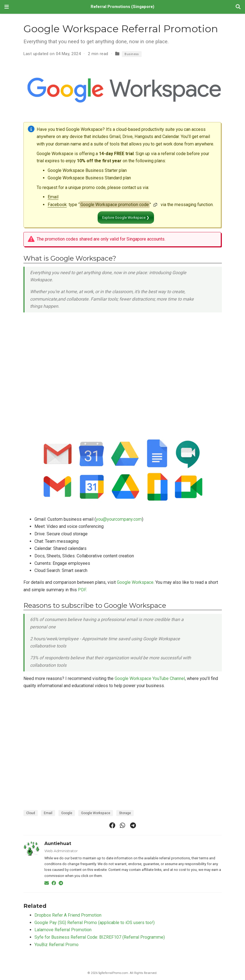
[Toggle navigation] (7, 7)
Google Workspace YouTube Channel (150, 678)
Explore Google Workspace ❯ (126, 218)
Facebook (57, 205)
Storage (125, 813)
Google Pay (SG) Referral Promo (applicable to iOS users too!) (95, 923)
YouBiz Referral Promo (56, 945)
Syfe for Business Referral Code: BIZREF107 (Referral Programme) (100, 937)
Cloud (31, 813)
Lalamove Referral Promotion (63, 930)
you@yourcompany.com (119, 519)
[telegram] (133, 825)
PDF (82, 590)
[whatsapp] (123, 825)
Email (53, 197)
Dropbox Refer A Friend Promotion (68, 915)
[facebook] (112, 825)
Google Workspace (135, 582)
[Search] (238, 7)
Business (132, 54)
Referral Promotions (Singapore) (122, 7)
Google (67, 813)
